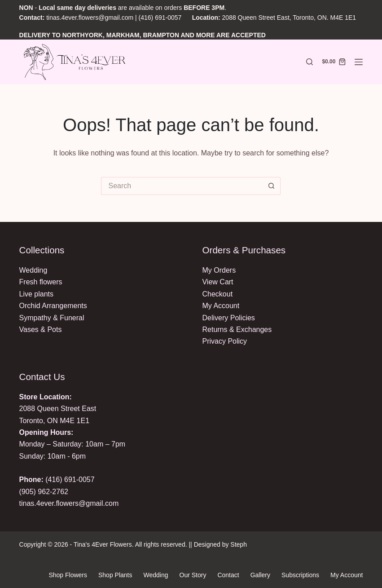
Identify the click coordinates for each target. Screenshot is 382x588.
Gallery (260, 575)
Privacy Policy (224, 341)
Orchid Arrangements (53, 306)
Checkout (217, 294)
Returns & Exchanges (237, 329)
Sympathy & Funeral (52, 318)
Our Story (193, 575)
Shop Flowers (68, 575)
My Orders (219, 270)
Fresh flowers (41, 282)
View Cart (217, 282)
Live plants (37, 294)
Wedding (33, 270)
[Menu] (359, 62)
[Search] (310, 62)
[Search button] (272, 186)
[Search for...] (182, 186)
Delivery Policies (228, 318)
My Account (221, 306)
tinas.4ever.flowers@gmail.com (90, 18)
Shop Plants (115, 575)
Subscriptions (300, 575)
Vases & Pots (41, 329)
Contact (228, 575)
